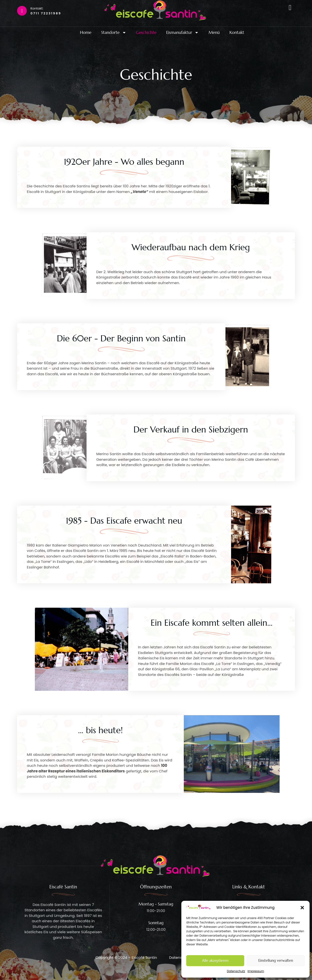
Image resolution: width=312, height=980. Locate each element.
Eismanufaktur (183, 33)
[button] (302, 908)
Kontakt (237, 33)
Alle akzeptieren (215, 960)
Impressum (256, 971)
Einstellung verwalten (276, 960)
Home (86, 33)
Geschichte (146, 33)
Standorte (114, 33)
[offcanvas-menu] (290, 8)
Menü (214, 33)
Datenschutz (236, 971)
